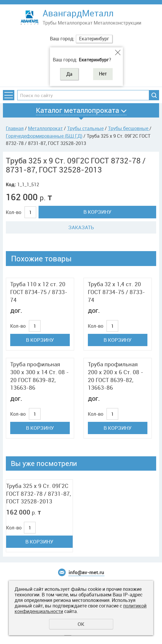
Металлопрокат (45, 128)
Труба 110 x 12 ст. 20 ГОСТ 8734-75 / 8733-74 (39, 292)
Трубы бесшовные (129, 128)
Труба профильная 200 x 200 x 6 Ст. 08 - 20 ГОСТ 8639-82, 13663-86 (116, 376)
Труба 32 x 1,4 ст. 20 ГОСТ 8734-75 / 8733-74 (116, 292)
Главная (15, 128)
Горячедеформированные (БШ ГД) (44, 136)
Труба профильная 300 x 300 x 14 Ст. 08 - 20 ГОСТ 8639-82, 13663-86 (40, 376)
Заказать (81, 227)
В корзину (97, 212)
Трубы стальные (85, 128)
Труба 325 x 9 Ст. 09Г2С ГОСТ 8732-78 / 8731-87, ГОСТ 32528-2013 (39, 494)
